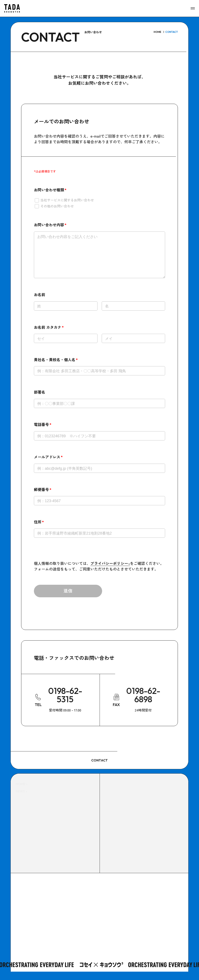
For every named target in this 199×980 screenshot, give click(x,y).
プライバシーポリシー (110, 572)
